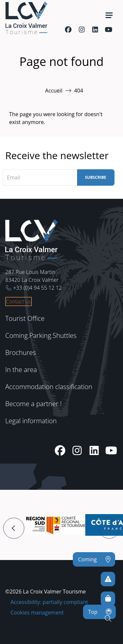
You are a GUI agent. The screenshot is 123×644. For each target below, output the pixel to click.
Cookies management (37, 613)
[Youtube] (108, 30)
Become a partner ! (33, 404)
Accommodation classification (49, 387)
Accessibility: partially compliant (49, 602)
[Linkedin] (95, 30)
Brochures (20, 353)
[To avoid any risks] (108, 579)
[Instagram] (82, 30)
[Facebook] (68, 30)
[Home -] (26, 18)
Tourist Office (25, 318)
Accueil (54, 91)
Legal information (31, 421)
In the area (21, 370)
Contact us (19, 301)
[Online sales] (108, 599)
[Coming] (94, 559)
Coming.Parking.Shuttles (41, 335)
